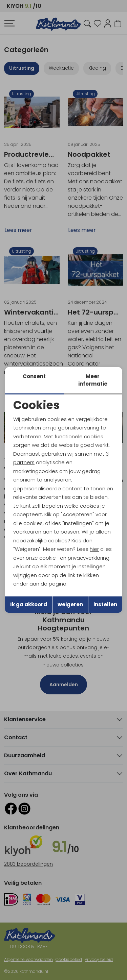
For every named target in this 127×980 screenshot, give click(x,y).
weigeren (70, 604)
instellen (105, 604)
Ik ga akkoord (29, 604)
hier (94, 549)
